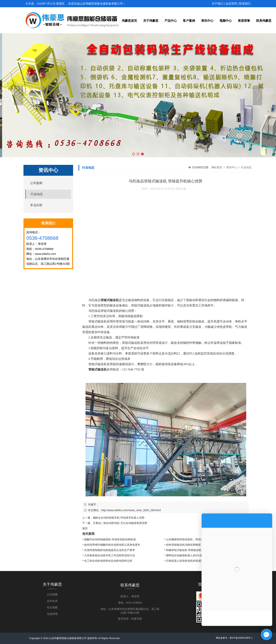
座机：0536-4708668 (130, 603)
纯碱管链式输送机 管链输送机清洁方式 (189, 550)
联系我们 (245, 4)
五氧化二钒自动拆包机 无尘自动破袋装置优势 (120, 523)
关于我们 (217, 4)
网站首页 (217, 167)
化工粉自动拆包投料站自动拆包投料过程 (108, 561)
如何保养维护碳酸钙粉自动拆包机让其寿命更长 (112, 545)
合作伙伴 (52, 601)
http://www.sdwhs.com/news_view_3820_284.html (131, 510)
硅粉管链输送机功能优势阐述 (183, 545)
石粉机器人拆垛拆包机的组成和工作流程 (190, 561)
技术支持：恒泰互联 (130, 619)
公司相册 (52, 595)
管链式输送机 (110, 300)
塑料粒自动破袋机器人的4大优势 (186, 555)
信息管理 (231, 4)
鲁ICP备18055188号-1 (241, 638)
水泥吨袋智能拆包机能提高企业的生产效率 (110, 550)
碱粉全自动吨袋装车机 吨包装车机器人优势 (119, 518)
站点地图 (52, 608)
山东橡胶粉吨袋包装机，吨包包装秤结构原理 (193, 539)
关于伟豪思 (52, 584)
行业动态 (246, 167)
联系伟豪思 (130, 585)
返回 (85, 528)
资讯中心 (232, 167)
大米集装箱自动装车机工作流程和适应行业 (110, 555)
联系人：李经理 (130, 596)
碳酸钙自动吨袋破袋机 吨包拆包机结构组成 (110, 539)
